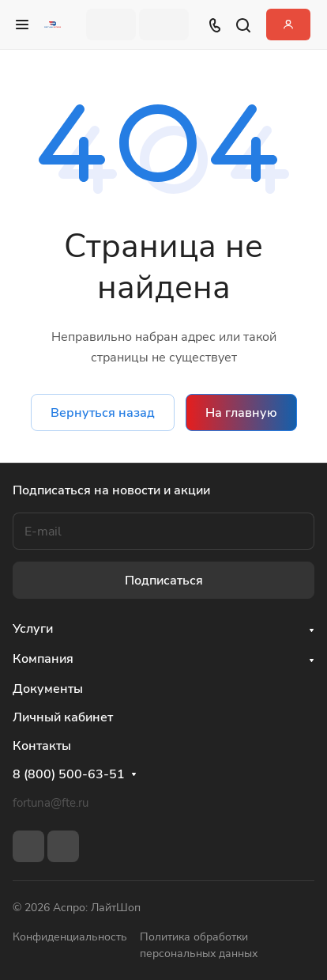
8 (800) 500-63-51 (69, 775)
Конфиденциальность (70, 937)
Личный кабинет (63, 717)
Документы (48, 689)
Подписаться (164, 581)
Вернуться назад (103, 413)
